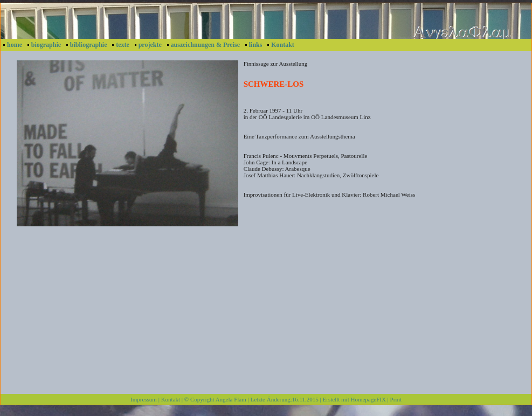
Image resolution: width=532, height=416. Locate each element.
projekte (150, 45)
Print (396, 399)
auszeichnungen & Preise (205, 45)
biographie (46, 45)
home (15, 45)
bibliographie (89, 45)
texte (123, 45)
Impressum (144, 399)
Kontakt (283, 45)
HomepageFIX (368, 399)
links (256, 45)
